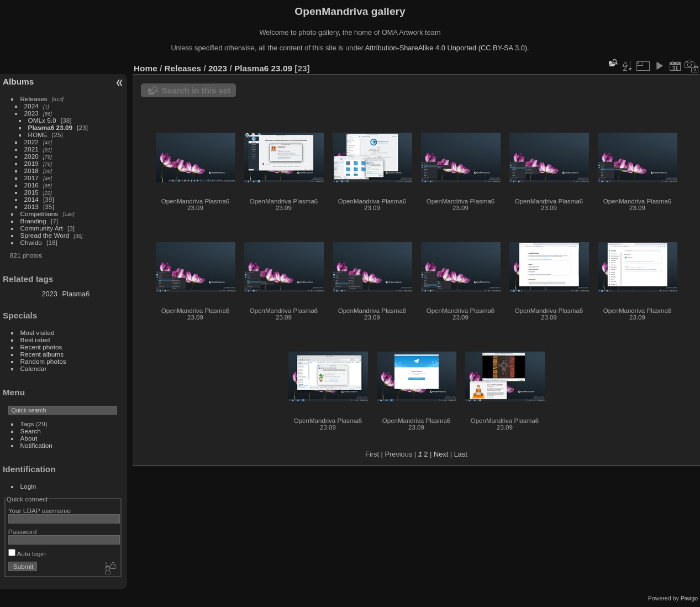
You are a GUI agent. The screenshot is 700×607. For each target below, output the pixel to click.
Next (441, 454)
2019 (31, 163)
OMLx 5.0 (42, 120)
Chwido (31, 242)
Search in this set (196, 90)
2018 (31, 171)
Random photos (43, 361)
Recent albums (42, 354)
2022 (31, 142)
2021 (31, 149)
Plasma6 (76, 294)
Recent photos (41, 347)
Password (23, 532)
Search (31, 431)
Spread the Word (45, 235)
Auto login (27, 554)
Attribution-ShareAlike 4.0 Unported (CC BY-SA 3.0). (447, 48)
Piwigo (689, 598)
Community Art (42, 228)
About (29, 438)
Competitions (40, 214)
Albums (18, 82)
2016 (31, 185)
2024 (31, 106)
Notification (36, 445)
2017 (31, 178)
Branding (33, 221)
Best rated (35, 340)
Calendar (34, 368)
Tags (27, 424)
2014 (31, 199)
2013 (31, 206)
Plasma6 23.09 (50, 127)
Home (146, 68)
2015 (31, 192)
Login (28, 486)
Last (461, 454)
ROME (38, 135)
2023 (31, 113)
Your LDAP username (40, 511)
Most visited (38, 333)
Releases (34, 99)
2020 (31, 156)
